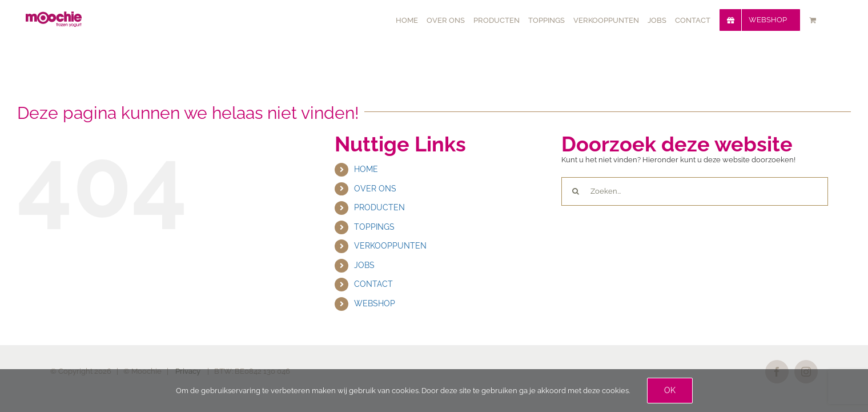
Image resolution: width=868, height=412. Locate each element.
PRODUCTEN (379, 207)
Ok (670, 390)
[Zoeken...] (695, 191)
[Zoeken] (576, 191)
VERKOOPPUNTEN (390, 246)
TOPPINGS (374, 227)
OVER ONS (375, 189)
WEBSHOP (375, 303)
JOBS (364, 265)
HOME (366, 169)
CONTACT (373, 284)
